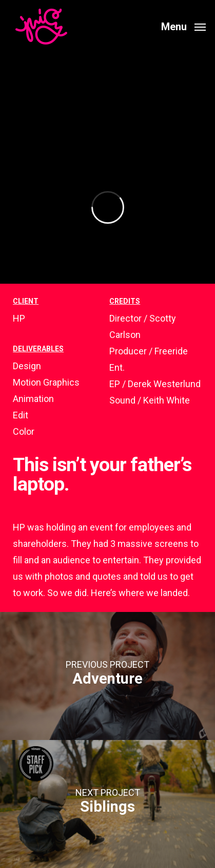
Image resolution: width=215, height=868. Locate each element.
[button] (183, 26)
